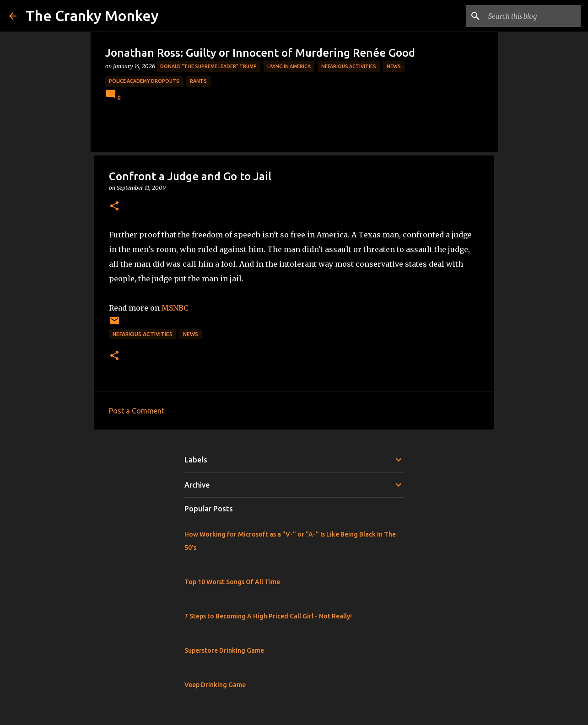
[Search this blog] (533, 16)
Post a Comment (137, 411)
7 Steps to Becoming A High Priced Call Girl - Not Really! (268, 616)
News (394, 66)
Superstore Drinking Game (224, 650)
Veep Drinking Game (215, 685)
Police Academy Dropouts (144, 81)
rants (198, 81)
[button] (114, 207)
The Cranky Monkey (92, 16)
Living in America (289, 66)
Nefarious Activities (349, 66)
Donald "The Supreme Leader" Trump (208, 66)
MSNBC (175, 308)
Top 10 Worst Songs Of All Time (232, 582)
